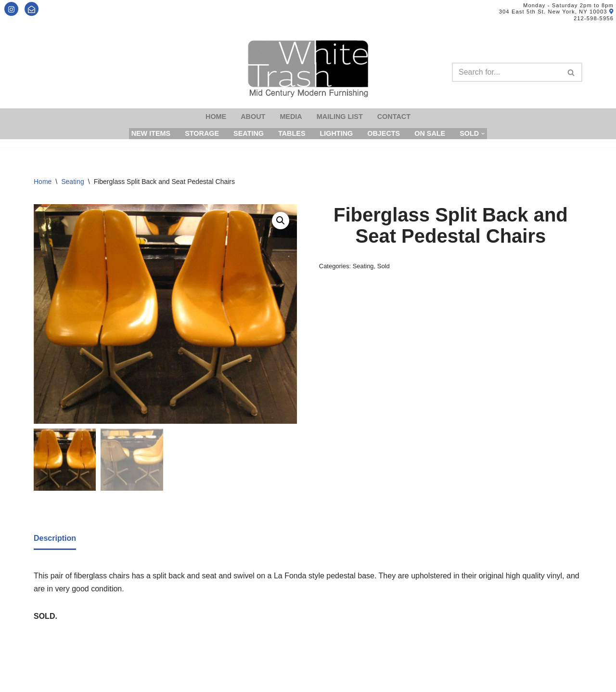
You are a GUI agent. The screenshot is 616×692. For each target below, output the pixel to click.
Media (291, 117)
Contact (394, 117)
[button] (281, 221)
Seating (249, 133)
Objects (384, 133)
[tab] (55, 539)
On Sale (430, 133)
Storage (202, 133)
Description (55, 538)
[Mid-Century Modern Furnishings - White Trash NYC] (308, 69)
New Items (151, 133)
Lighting (336, 133)
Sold (384, 266)
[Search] (506, 72)
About (253, 117)
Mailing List (340, 117)
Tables (292, 133)
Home (216, 117)
